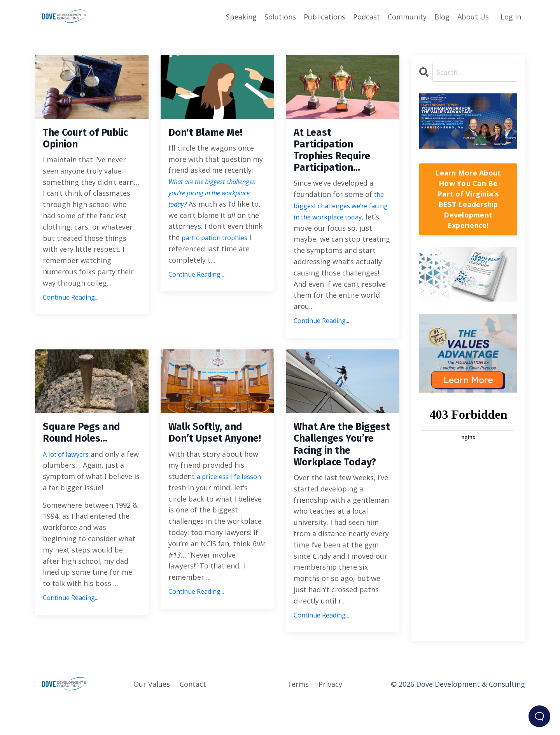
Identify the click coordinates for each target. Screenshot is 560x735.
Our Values (152, 716)
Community (407, 16)
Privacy (330, 716)
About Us (473, 16)
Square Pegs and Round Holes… (88, 444)
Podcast (367, 16)
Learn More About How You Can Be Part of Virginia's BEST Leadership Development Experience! (468, 199)
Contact (193, 716)
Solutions (280, 16)
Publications (325, 16)
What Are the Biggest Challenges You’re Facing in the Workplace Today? (342, 465)
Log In (511, 16)
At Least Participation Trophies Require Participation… (339, 154)
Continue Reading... (71, 301)
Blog (442, 16)
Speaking (241, 16)
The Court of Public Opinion (82, 140)
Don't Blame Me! (212, 133)
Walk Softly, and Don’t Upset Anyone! (212, 451)
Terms (298, 716)
